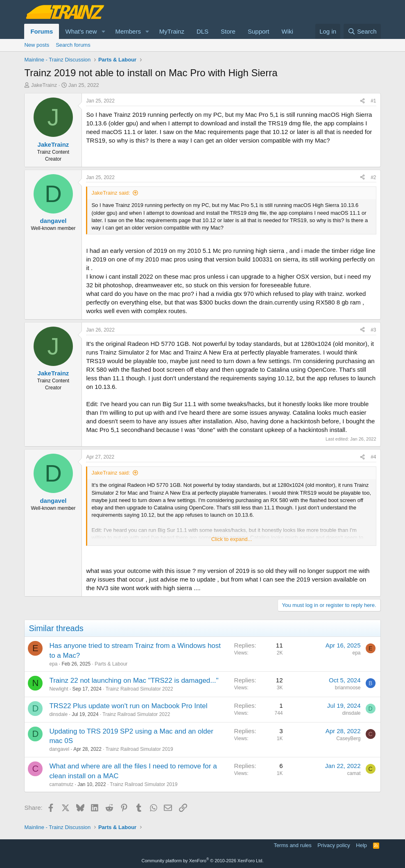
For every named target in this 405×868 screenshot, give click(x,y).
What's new (81, 31)
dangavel (59, 749)
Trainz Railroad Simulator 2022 (139, 689)
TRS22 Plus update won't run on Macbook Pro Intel (128, 706)
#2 (373, 177)
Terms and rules (292, 845)
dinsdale (58, 714)
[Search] (362, 31)
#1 (373, 101)
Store (228, 31)
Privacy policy (334, 845)
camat (354, 773)
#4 (373, 457)
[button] (103, 31)
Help (361, 845)
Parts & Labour (111, 664)
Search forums (73, 45)
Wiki (287, 31)
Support (259, 31)
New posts (37, 45)
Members (128, 31)
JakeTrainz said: (111, 193)
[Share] (362, 101)
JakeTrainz (44, 85)
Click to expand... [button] (232, 539)
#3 (373, 330)
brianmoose (348, 688)
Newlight (59, 689)
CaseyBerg (348, 738)
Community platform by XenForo (203, 861)
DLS (202, 31)
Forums (42, 31)
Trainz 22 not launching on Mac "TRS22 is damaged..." (134, 681)
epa (53, 664)
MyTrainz (172, 31)
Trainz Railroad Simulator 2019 (139, 749)
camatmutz (61, 784)
